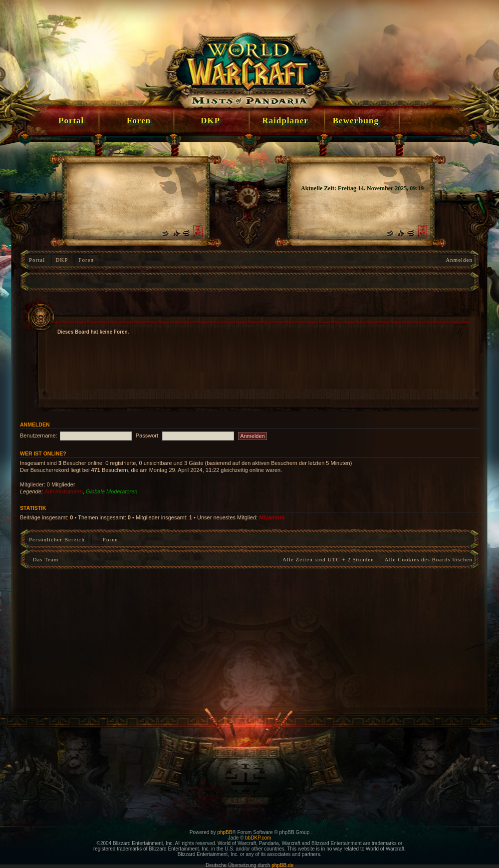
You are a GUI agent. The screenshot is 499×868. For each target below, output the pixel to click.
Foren (86, 260)
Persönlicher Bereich (57, 539)
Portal (37, 260)
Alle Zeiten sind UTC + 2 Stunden (328, 559)
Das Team (44, 559)
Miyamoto (272, 517)
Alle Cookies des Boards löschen (429, 559)
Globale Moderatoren (112, 491)
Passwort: (148, 435)
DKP (62, 260)
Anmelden (459, 260)
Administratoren (64, 491)
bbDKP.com (258, 838)
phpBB (225, 832)
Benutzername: (39, 435)
